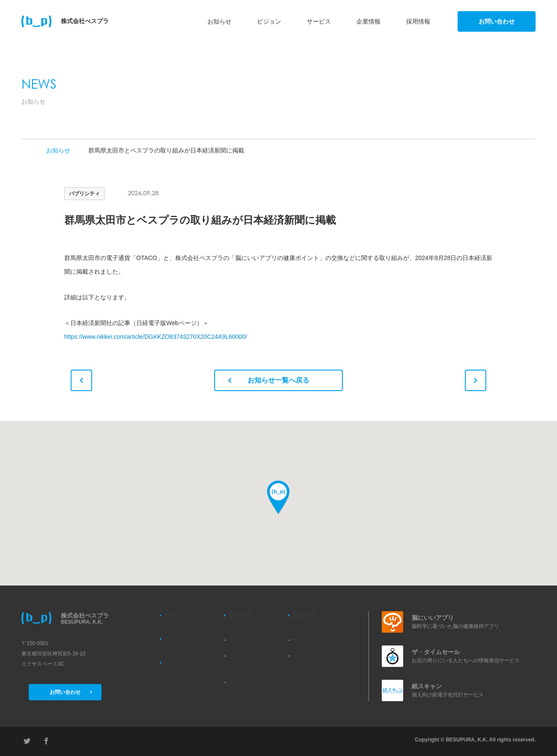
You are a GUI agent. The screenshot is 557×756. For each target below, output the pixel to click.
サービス (319, 21)
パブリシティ (84, 194)
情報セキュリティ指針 (254, 683)
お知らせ (219, 21)
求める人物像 (308, 640)
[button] (278, 498)
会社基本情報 (244, 640)
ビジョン (269, 21)
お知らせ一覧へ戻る (269, 380)
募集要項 (303, 656)
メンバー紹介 (244, 656)
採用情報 (418, 21)
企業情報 (368, 21)
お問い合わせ (497, 21)
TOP (25, 150)
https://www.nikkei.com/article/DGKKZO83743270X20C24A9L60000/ (156, 337)
